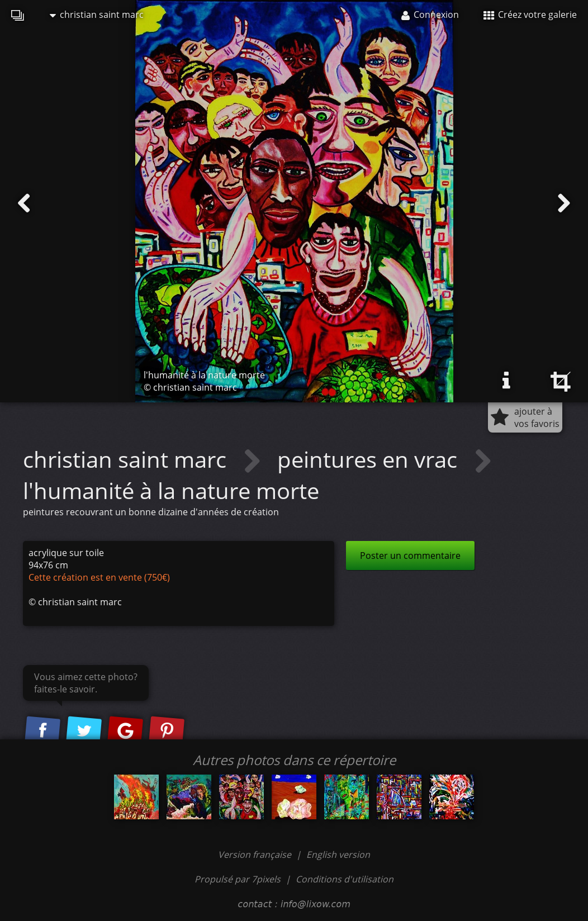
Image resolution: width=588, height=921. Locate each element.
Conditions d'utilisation (345, 879)
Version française (256, 854)
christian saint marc (97, 15)
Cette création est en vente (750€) (99, 577)
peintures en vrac (370, 459)
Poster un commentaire (410, 556)
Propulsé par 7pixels (238, 879)
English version (338, 854)
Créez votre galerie (530, 15)
